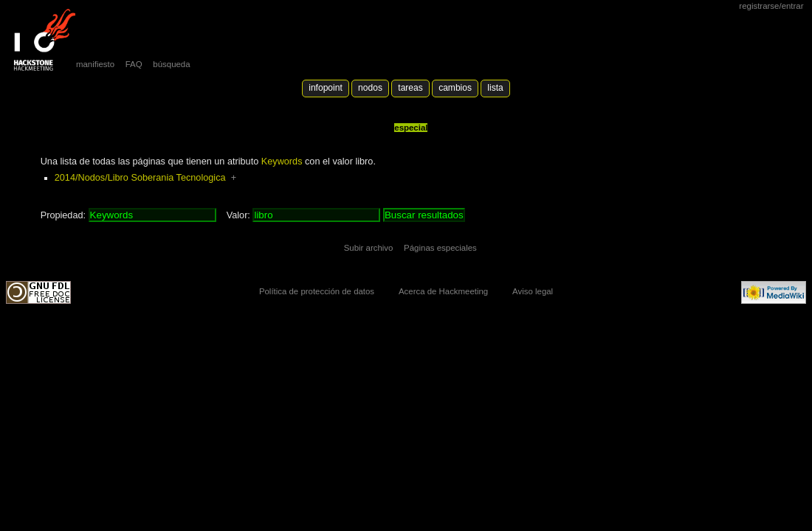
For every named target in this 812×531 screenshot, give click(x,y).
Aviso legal (533, 291)
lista (495, 88)
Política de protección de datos (317, 291)
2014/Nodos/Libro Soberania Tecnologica (140, 178)
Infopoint (326, 88)
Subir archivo (369, 248)
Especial (411, 128)
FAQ (134, 64)
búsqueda (171, 64)
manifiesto (95, 64)
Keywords (282, 162)
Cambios (455, 88)
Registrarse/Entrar (771, 6)
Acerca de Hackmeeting (443, 291)
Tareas (410, 88)
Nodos (370, 88)
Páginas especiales (440, 248)
